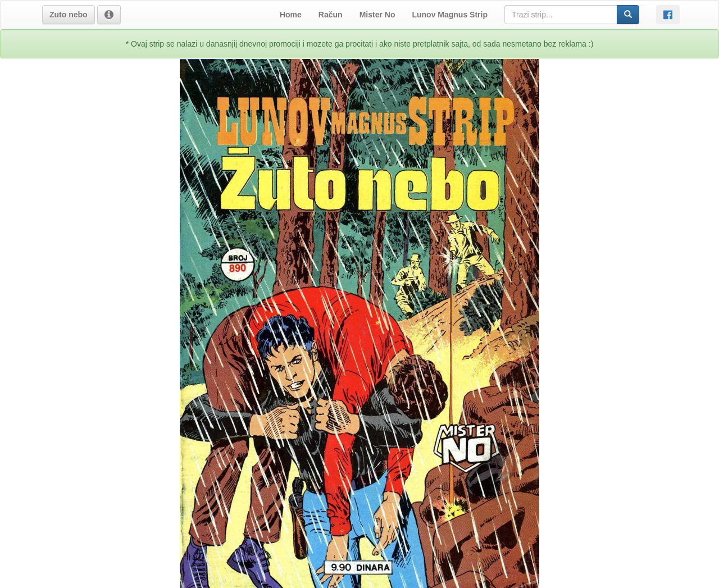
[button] (69, 15)
